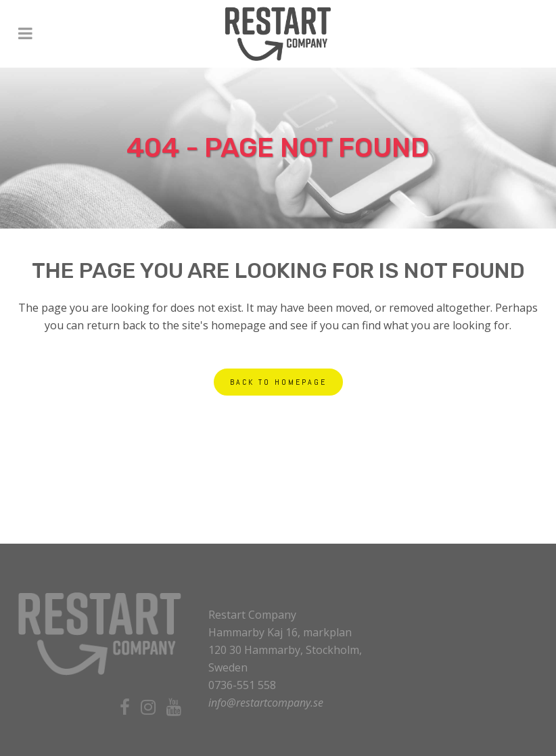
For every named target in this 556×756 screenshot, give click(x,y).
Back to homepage (278, 382)
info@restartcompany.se (266, 703)
